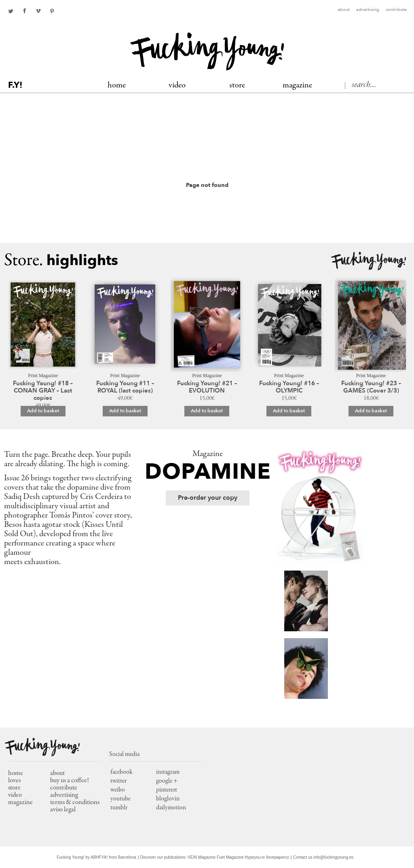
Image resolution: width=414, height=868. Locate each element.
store (14, 788)
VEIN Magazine (202, 857)
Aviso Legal (63, 810)
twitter (11, 11)
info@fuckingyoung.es (334, 857)
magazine (20, 803)
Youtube (38, 11)
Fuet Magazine (230, 857)
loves (14, 781)
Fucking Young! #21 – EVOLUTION (207, 387)
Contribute (396, 10)
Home (117, 86)
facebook (24, 11)
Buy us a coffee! (70, 781)
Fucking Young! (369, 261)
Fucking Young (207, 52)
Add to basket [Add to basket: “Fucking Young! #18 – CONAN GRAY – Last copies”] (43, 411)
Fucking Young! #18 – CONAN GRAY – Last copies (43, 390)
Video (177, 86)
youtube (120, 799)
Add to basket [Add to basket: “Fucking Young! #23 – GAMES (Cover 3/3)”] (371, 411)
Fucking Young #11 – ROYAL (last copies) (125, 387)
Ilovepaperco (278, 857)
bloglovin (168, 799)
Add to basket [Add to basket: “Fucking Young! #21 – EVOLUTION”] (207, 411)
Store (237, 86)
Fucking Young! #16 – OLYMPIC (289, 387)
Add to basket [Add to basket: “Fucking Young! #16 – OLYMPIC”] (289, 411)
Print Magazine (43, 376)
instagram (168, 772)
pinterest (52, 11)
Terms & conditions (75, 803)
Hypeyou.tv (255, 857)
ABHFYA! (99, 857)
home (16, 774)
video (15, 795)
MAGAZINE (297, 86)
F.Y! (15, 85)
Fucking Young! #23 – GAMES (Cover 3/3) (371, 387)
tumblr (119, 808)
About (344, 10)
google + (167, 781)
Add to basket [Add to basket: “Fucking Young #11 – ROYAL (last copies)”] (125, 411)
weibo (118, 790)
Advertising (368, 10)
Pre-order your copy (208, 498)
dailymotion (171, 808)
